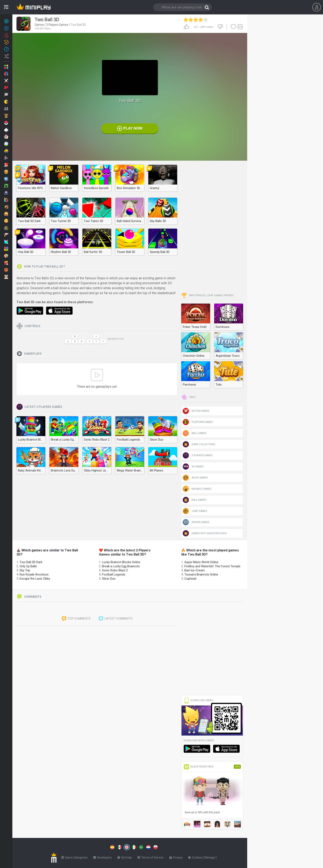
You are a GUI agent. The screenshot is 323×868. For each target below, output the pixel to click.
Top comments (76, 619)
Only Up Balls (28, 566)
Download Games (198, 700)
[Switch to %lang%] (89, 847)
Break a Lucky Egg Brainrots (121, 566)
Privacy (176, 857)
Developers (102, 857)
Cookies (196, 857)
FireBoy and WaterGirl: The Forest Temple (212, 566)
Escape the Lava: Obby (35, 579)
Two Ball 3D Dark (31, 562)
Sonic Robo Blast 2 (115, 570)
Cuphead (190, 579)
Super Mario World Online (201, 562)
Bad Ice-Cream (195, 570)
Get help (125, 857)
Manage (210, 857)
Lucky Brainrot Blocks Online (121, 562)
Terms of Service (151, 857)
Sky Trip (25, 570)
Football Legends (114, 574)
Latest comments (115, 619)
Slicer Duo (109, 579)
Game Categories (74, 857)
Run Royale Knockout (34, 574)
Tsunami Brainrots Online (201, 574)
